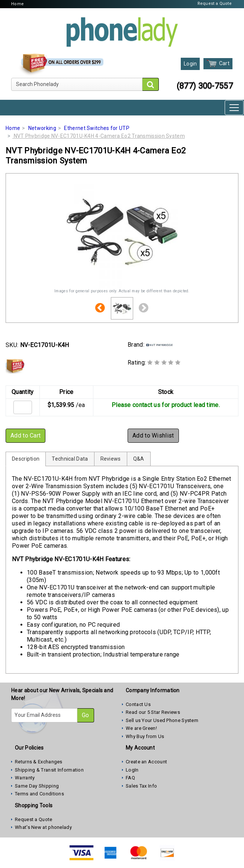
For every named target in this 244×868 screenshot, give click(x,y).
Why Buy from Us (145, 736)
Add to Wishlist (153, 435)
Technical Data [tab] (70, 459)
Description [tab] (26, 459)
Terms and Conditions (39, 794)
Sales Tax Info (141, 786)
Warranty (25, 778)
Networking (42, 128)
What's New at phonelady (43, 827)
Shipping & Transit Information (49, 770)
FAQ (130, 778)
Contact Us (138, 704)
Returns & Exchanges (39, 762)
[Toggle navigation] (234, 108)
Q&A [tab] (139, 459)
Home (17, 4)
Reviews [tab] (111, 459)
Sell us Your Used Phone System (162, 720)
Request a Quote (215, 4)
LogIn (132, 770)
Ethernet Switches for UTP (97, 128)
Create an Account (146, 762)
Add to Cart (25, 435)
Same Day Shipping (37, 786)
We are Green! (141, 728)
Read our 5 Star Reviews (153, 712)
